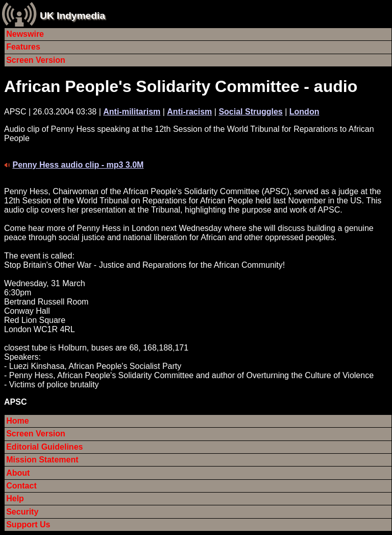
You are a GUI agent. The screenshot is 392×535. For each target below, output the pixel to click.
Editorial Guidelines (44, 447)
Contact (21, 486)
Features (23, 47)
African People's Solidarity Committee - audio (181, 86)
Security (22, 512)
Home (17, 421)
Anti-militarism (132, 112)
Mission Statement (42, 460)
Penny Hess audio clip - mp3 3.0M (78, 165)
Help (15, 498)
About (18, 473)
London (304, 112)
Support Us (28, 525)
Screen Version (36, 60)
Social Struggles (250, 112)
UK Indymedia (72, 16)
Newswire (25, 34)
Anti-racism (189, 112)
